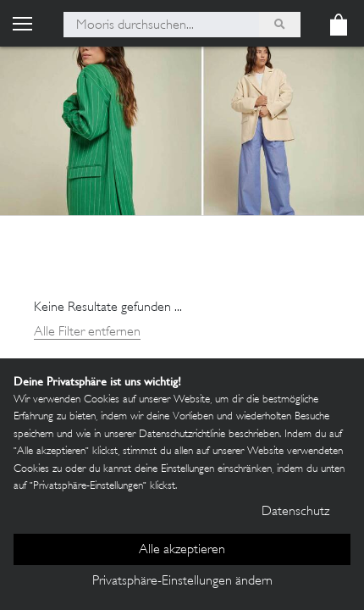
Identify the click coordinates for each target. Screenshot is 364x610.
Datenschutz (295, 512)
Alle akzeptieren (182, 550)
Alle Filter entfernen (87, 333)
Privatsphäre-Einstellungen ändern (182, 582)
